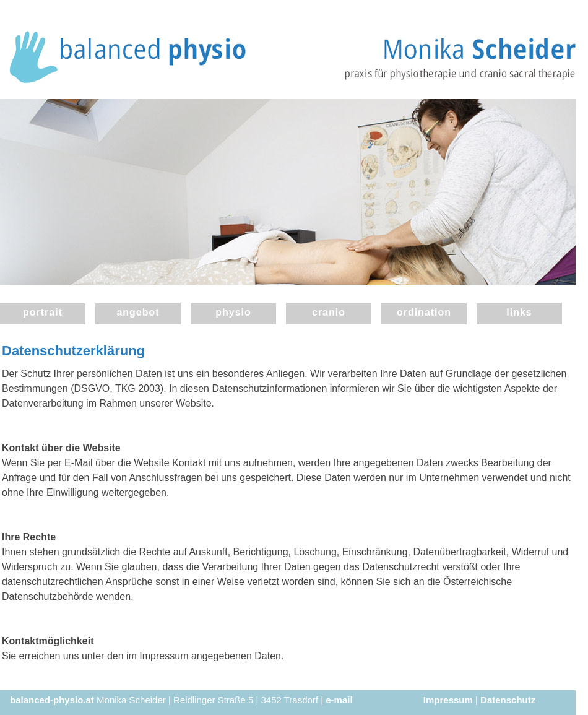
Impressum (448, 700)
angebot (138, 312)
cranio (329, 312)
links (519, 312)
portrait (43, 312)
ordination (424, 312)
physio (233, 312)
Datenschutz (508, 700)
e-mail (339, 700)
